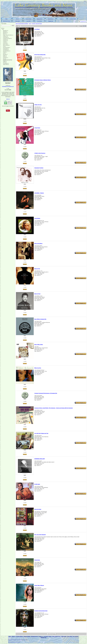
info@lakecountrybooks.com (8, 86)
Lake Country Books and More (22, 24)
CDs (30, 24)
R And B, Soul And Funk (37, 24)
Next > (54, 634)
